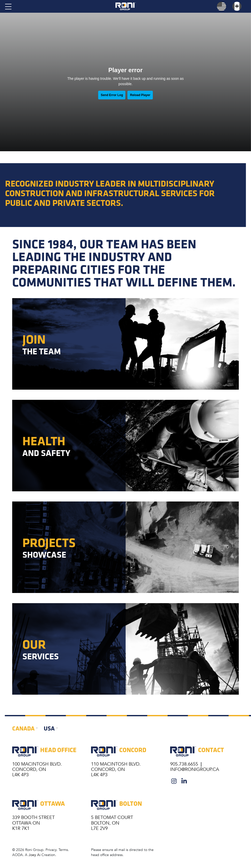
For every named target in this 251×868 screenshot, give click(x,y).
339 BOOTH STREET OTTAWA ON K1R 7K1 (33, 823)
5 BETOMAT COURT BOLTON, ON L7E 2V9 (112, 823)
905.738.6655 (185, 764)
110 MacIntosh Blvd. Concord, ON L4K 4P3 (116, 769)
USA (49, 728)
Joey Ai (34, 855)
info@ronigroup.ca (195, 769)
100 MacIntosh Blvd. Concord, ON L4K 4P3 (37, 769)
